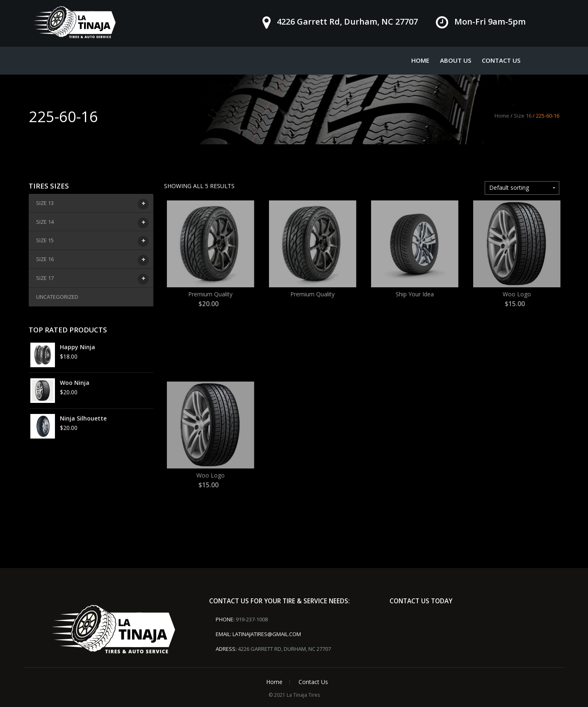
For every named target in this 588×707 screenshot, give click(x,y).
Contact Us (501, 60)
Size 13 (46, 204)
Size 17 (46, 279)
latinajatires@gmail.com (267, 634)
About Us (456, 60)
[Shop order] (522, 188)
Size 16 (523, 116)
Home (420, 60)
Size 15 (46, 241)
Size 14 (46, 223)
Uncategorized (57, 297)
